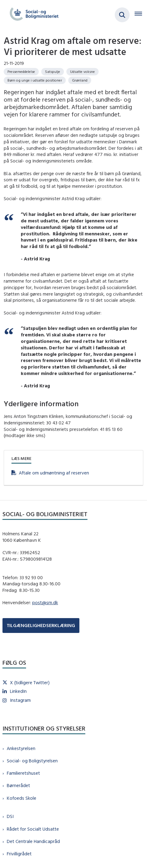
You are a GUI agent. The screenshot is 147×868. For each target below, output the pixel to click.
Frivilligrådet (19, 854)
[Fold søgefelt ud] (122, 15)
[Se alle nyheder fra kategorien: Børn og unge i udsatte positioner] (35, 80)
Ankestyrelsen (21, 748)
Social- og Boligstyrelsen (32, 761)
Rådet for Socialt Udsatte (33, 829)
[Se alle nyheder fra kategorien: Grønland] (80, 80)
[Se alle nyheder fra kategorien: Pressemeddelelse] (21, 72)
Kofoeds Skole (22, 798)
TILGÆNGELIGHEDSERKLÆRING (41, 625)
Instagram (20, 700)
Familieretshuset (23, 773)
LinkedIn (18, 691)
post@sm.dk (45, 603)
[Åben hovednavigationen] (141, 15)
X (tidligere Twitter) (30, 683)
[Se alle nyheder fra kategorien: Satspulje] (53, 72)
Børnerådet (18, 785)
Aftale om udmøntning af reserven (54, 473)
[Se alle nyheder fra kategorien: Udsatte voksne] (82, 72)
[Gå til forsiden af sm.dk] (32, 15)
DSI (10, 816)
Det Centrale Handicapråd (33, 841)
